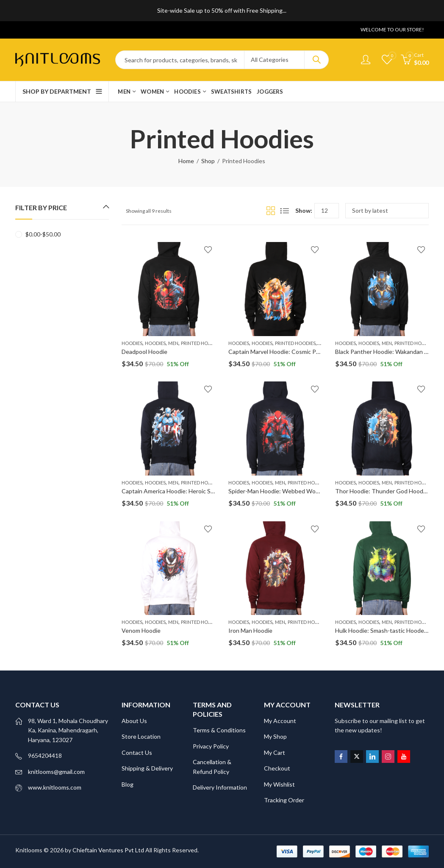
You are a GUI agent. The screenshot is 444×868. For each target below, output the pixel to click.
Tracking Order (284, 800)
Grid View (271, 211)
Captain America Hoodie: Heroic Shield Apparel (183, 491)
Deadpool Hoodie (144, 352)
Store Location (141, 736)
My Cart (275, 753)
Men (173, 343)
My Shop (275, 736)
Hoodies (132, 343)
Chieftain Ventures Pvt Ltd (108, 850)
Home (186, 161)
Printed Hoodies (201, 343)
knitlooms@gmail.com (56, 772)
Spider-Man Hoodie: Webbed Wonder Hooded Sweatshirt (305, 491)
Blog (128, 784)
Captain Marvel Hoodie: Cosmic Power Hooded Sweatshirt (305, 352)
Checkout (277, 768)
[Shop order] (387, 211)
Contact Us (137, 753)
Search (316, 60)
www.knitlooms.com (55, 787)
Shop (208, 161)
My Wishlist (279, 784)
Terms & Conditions (219, 730)
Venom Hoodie (141, 630)
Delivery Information (220, 787)
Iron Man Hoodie (250, 630)
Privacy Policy (211, 746)
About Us (134, 721)
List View (285, 211)
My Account (280, 721)
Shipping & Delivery (147, 768)
